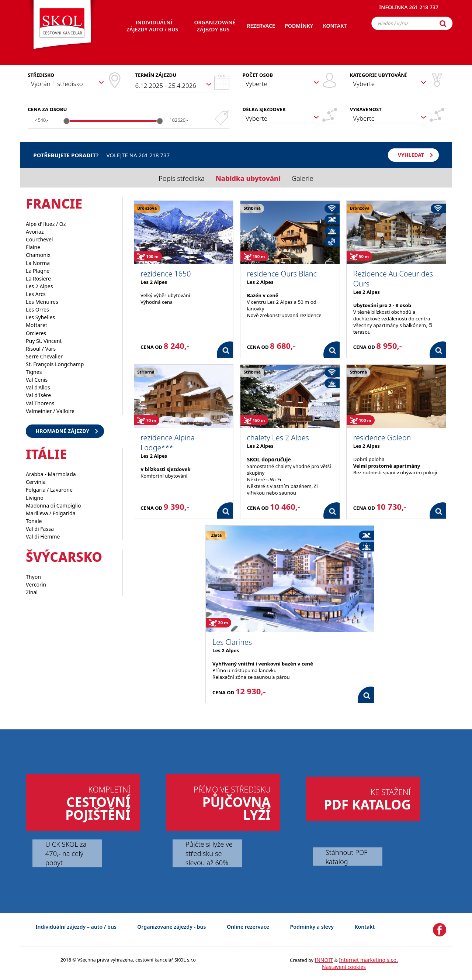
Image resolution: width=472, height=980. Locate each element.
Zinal (32, 592)
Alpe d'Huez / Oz (46, 224)
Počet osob (258, 75)
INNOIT (324, 960)
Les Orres (37, 310)
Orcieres (36, 333)
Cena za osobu (47, 109)
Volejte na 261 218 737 (138, 155)
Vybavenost (366, 109)
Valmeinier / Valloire (50, 411)
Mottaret (37, 325)
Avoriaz (35, 232)
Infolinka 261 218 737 (409, 9)
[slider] (67, 121)
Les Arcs (36, 294)
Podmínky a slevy (312, 927)
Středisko (41, 75)
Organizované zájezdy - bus (171, 927)
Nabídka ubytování (248, 178)
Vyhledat (411, 155)
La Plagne (38, 271)
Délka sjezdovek (264, 109)
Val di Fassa (40, 529)
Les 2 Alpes (39, 286)
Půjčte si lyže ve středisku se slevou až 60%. (209, 853)
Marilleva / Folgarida (51, 513)
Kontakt (365, 927)
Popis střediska (181, 178)
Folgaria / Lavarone (49, 490)
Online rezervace (248, 927)
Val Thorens (40, 403)
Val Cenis (37, 380)
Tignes (34, 372)
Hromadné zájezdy (62, 431)
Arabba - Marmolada (51, 474)
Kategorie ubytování (378, 75)
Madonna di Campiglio (53, 506)
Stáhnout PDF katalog (346, 857)
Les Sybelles (40, 317)
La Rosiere (38, 278)
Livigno (35, 498)
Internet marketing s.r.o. (368, 960)
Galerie (303, 178)
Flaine (33, 247)
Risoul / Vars (41, 349)
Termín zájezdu (156, 75)
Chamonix (38, 255)
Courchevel (39, 239)
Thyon (33, 577)
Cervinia (36, 482)
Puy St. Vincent (44, 341)
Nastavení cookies (344, 967)
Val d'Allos (38, 387)
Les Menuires (42, 302)
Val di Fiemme (43, 537)
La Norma (38, 263)
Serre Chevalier (44, 356)
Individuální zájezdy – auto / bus (76, 927)
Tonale (34, 521)
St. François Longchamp (55, 364)
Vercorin (36, 584)
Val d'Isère (38, 395)
